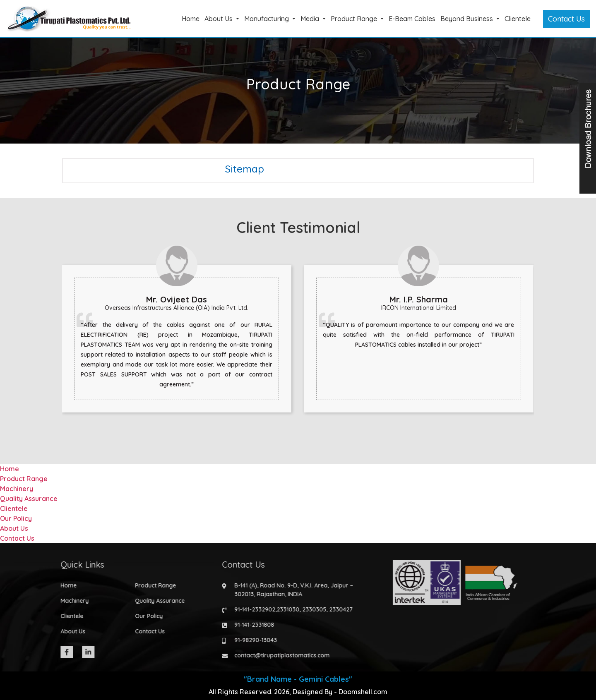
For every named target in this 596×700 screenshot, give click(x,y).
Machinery (17, 489)
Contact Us (566, 19)
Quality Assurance (29, 499)
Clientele (518, 19)
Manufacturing (267, 19)
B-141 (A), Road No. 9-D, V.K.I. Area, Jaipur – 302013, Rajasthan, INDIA (291, 590)
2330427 (338, 609)
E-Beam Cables (412, 19)
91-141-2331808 (252, 625)
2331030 (285, 609)
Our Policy (16, 518)
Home (191, 19)
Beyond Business (467, 19)
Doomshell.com (363, 692)
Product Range (355, 19)
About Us (219, 19)
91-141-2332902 (252, 609)
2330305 (312, 609)
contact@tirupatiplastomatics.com (279, 655)
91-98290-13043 (253, 640)
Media (311, 19)
